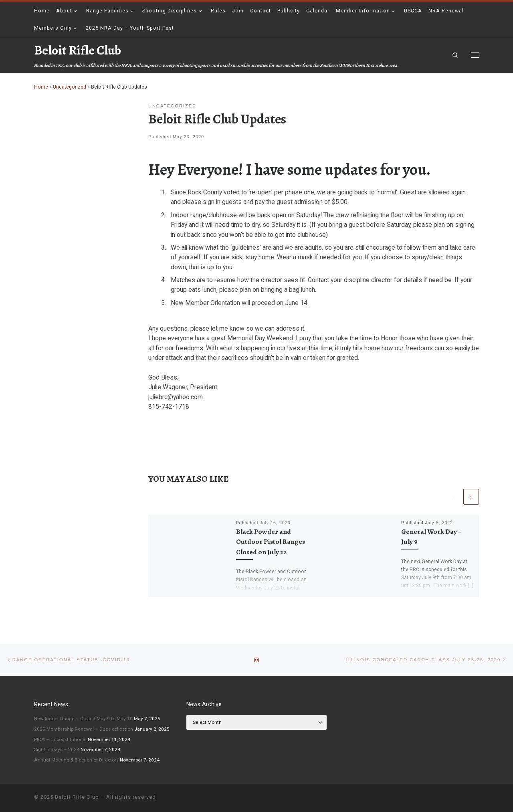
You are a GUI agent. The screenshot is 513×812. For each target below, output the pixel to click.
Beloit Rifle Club (77, 797)
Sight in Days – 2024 (57, 749)
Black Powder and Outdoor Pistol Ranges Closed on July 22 (271, 542)
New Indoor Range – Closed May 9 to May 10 (83, 719)
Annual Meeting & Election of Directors (76, 760)
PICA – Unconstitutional (60, 739)
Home (41, 87)
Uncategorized (70, 87)
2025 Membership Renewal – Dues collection (84, 729)
